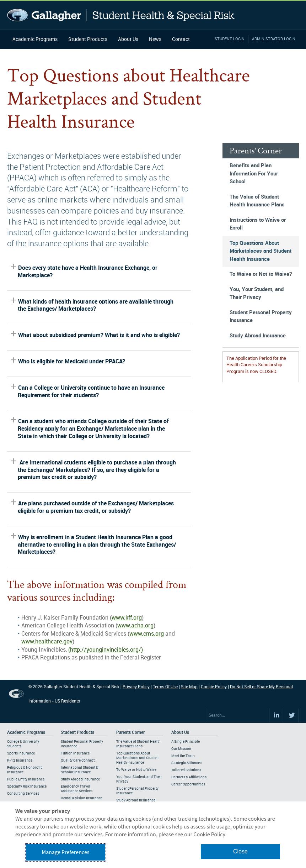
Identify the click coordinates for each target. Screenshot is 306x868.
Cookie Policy (214, 687)
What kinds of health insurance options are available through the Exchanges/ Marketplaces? (96, 306)
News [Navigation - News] (155, 39)
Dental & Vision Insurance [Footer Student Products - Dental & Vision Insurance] (82, 798)
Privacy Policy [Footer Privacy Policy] (136, 687)
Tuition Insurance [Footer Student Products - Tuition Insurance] (75, 753)
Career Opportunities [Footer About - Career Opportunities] (188, 784)
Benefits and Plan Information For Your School (254, 174)
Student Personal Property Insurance (261, 317)
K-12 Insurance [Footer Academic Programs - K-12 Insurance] (20, 761)
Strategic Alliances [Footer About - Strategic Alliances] (186, 763)
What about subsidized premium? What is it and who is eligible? (99, 335)
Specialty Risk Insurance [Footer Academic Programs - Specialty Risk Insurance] (27, 787)
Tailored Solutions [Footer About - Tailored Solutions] (186, 770)
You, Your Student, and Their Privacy (257, 294)
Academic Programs (35, 39)
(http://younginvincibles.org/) (106, 650)
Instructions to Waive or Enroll (258, 224)
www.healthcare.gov (47, 642)
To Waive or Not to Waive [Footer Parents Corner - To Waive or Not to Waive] (136, 770)
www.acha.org (135, 626)
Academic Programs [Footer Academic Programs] (26, 733)
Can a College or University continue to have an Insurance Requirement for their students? (91, 392)
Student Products (88, 39)
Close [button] (240, 851)
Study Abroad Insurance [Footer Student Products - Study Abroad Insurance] (80, 779)
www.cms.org (147, 634)
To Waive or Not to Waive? (261, 274)
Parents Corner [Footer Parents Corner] (130, 733)
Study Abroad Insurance (258, 336)
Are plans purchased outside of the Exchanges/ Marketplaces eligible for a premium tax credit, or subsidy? (96, 507)
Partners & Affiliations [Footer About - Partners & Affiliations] (189, 777)
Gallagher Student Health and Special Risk (121, 15)
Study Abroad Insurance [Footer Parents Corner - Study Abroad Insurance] (136, 800)
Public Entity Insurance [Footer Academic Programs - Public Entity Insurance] (26, 779)
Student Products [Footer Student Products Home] (77, 733)
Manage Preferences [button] (66, 852)
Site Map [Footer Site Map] (189, 687)
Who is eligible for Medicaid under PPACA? (72, 362)
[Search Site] (237, 716)
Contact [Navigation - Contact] (181, 39)
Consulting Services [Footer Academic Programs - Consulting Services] (23, 794)
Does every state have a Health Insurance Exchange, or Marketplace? (88, 272)
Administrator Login (274, 39)
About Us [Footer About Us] (180, 733)
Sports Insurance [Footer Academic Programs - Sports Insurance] (21, 753)
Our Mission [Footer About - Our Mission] (181, 749)
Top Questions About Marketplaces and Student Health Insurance (261, 251)
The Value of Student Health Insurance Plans (257, 201)
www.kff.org (127, 618)
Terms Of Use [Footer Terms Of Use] (165, 687)
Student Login (230, 39)
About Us (128, 39)
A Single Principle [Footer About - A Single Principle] (186, 742)
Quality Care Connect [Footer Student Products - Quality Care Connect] (78, 761)
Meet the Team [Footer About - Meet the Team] (183, 756)
